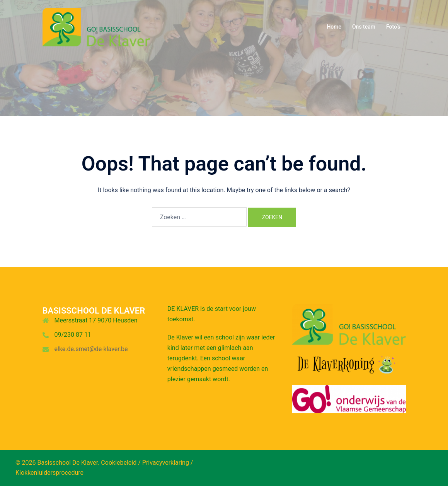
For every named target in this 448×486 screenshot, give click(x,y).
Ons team (364, 27)
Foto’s (393, 27)
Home (334, 27)
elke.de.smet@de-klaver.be (91, 349)
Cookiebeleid (119, 463)
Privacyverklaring (166, 463)
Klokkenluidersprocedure (49, 473)
